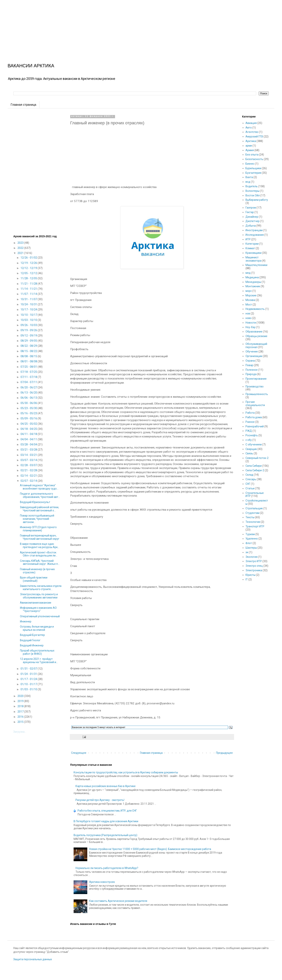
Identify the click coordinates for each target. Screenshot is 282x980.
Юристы (250, 575)
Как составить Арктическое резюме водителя (118, 901)
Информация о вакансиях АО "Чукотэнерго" (38, 609)
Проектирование (256, 379)
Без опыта (252, 155)
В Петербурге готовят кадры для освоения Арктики (106, 821)
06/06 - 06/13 (29, 398)
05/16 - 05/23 (29, 413)
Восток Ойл (253, 195)
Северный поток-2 (257, 458)
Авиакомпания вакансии (36, 603)
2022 (21, 248)
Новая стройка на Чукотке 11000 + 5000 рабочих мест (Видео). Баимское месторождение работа (150, 849)
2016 (21, 717)
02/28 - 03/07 (29, 465)
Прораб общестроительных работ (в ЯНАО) (37, 652)
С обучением (254, 444)
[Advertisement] (114, 27)
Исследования (255, 235)
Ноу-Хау (251, 327)
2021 (21, 253)
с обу (249, 440)
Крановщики (253, 253)
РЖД (249, 431)
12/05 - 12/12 (29, 273)
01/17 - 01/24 (29, 679)
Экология (251, 557)
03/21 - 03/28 (29, 450)
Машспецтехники (256, 265)
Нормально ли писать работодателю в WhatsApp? (107, 868)
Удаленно (252, 539)
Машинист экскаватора (253, 259)
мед (248, 273)
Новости (251, 323)
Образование (254, 332)
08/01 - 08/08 (29, 361)
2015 (21, 722)
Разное (250, 422)
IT (247, 579)
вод (248, 182)
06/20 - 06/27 (29, 387)
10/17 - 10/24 (29, 309)
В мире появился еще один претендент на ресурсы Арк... (40, 546)
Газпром (251, 208)
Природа (251, 374)
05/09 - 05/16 (29, 418)
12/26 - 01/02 (29, 258)
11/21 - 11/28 (29, 284)
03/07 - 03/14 (29, 460)
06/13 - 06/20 (29, 393)
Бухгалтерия (253, 173)
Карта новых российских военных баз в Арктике (106, 786)
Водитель (252, 186)
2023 (21, 243)
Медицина (252, 277)
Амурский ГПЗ (254, 136)
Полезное (252, 370)
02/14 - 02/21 (29, 476)
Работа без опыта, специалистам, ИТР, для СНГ (107, 811)
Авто (249, 128)
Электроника (254, 570)
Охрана (250, 361)
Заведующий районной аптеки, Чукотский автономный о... (39, 509)
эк (247, 552)
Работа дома (254, 417)
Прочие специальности (255, 404)
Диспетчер (253, 221)
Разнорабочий (255, 426)
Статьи (250, 488)
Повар (249, 365)
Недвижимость (255, 309)
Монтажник (253, 286)
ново (249, 318)
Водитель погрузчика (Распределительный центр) (105, 835)
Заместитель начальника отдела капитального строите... (41, 588)
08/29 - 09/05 (29, 341)
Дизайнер (252, 217)
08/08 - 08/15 (29, 356)
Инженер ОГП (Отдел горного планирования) (38, 529)
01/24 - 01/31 (29, 674)
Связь (249, 453)
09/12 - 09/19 (29, 336)
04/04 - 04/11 (29, 439)
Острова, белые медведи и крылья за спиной (37, 628)
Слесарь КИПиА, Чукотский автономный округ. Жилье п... (40, 562)
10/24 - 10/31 (29, 304)
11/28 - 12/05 (29, 278)
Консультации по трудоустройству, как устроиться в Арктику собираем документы (126, 772)
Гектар (250, 212)
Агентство (252, 132)
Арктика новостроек (102, 882)
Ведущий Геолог (30, 640)
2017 (21, 712)
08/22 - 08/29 (29, 346)
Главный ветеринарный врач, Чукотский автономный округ (40, 537)
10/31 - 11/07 (29, 299)
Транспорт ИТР (255, 526)
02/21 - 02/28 (29, 470)
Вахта (249, 177)
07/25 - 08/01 (29, 367)
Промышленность (257, 394)
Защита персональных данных (33, 959)
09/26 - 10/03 (29, 325)
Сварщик (251, 449)
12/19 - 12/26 (29, 263)
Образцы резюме (256, 336)
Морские (251, 295)
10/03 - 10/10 (29, 320)
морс (249, 291)
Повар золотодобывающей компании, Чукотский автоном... (37, 519)
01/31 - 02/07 (29, 669)
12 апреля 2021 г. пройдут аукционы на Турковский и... (39, 661)
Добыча (251, 226)
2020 (21, 696)
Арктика (251, 141)
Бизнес (250, 164)
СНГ (248, 484)
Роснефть (252, 435)
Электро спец (254, 566)
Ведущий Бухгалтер (32, 635)
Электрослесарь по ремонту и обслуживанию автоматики (39, 596)
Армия (250, 150)
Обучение (252, 352)
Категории (252, 244)
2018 (21, 706)
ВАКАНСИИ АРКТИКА (31, 66)
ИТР (248, 239)
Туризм (250, 534)
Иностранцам (254, 230)
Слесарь (251, 479)
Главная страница (23, 105)
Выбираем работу (257, 200)
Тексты (250, 517)
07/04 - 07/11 (29, 382)
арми (249, 146)
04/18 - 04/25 (29, 429)
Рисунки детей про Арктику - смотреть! (100, 800)
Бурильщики (253, 168)
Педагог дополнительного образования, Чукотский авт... (40, 495)
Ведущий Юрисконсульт (35, 502)
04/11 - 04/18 (29, 434)
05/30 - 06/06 (29, 403)
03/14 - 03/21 (29, 455)
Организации (254, 356)
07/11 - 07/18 (29, 377)
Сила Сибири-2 (255, 470)
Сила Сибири (254, 466)
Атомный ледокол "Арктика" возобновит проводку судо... (39, 487)
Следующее (79, 753)
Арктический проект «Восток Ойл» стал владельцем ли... (39, 554)
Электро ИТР (254, 561)
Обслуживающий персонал (256, 346)
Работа (250, 413)
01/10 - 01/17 (29, 684)
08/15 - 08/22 (29, 351)
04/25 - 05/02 (29, 424)
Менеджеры (253, 282)
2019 (21, 701)
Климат (250, 248)
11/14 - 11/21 (29, 289)
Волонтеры (252, 191)
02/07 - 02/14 (29, 481)
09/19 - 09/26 (29, 330)
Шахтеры (251, 548)
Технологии (253, 522)
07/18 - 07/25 (29, 372)
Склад (249, 475)
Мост (249, 305)
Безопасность (254, 159)
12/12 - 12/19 (29, 268)
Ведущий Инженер (32, 645)
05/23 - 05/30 (29, 408)
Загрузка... (20, 732)
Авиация (251, 123)
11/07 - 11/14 (29, 294)
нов (248, 313)
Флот (249, 543)
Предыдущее (224, 753)
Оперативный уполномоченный (40, 616)
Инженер (26, 621)
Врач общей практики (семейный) (34, 579)
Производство (255, 386)
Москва (250, 300)
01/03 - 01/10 (29, 689)
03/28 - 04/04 (29, 444)
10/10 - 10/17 (29, 315)
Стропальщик (254, 508)
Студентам (252, 513)
